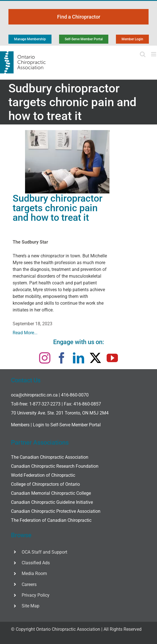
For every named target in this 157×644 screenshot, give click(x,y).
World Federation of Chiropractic (43, 475)
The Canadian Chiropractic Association (50, 457)
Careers (29, 584)
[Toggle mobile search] (143, 54)
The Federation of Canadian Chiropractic (51, 520)
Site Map (31, 606)
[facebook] (62, 358)
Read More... (25, 333)
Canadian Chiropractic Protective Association (56, 511)
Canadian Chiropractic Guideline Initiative (52, 502)
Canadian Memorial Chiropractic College (51, 493)
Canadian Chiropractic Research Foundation (55, 466)
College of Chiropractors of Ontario (45, 484)
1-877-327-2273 (45, 404)
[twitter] (95, 358)
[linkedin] (78, 358)
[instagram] (45, 358)
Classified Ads (36, 563)
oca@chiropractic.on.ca (34, 395)
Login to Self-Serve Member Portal (67, 425)
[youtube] (112, 358)
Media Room (34, 573)
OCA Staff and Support (44, 552)
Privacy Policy (36, 595)
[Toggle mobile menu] (154, 54)
